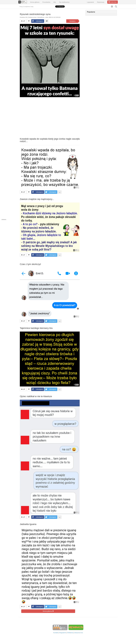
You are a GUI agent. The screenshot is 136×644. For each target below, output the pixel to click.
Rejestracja (101, 2)
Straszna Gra (79, 633)
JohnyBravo (41, 17)
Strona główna (35, 2)
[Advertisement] (50, 115)
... (60, 192)
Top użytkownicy (64, 2)
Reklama (70, 633)
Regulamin (63, 633)
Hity (55, 2)
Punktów (24, 17)
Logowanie (90, 2)
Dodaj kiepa (113, 2)
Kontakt (56, 633)
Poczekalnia (46, 2)
